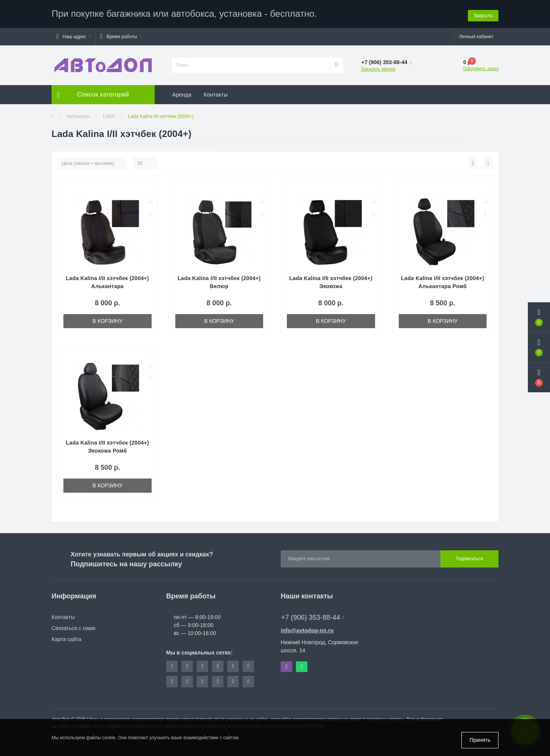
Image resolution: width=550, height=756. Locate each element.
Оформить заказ (481, 68)
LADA (109, 115)
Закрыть (483, 13)
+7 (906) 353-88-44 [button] (312, 616)
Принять (480, 740)
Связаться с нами (74, 627)
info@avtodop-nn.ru (307, 629)
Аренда (182, 93)
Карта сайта (66, 638)
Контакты (216, 93)
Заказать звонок (378, 68)
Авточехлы (78, 115)
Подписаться (469, 558)
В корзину (108, 320)
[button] (73, 35)
